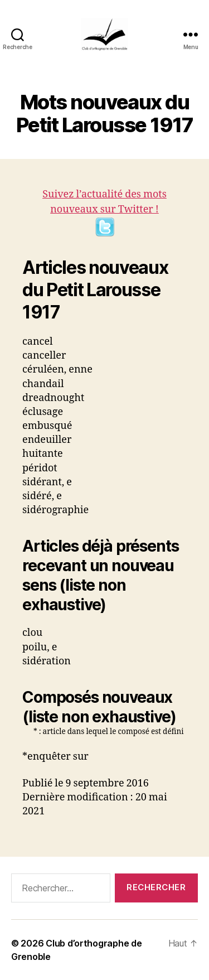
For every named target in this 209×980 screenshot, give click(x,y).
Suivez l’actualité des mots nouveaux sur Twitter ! (104, 213)
